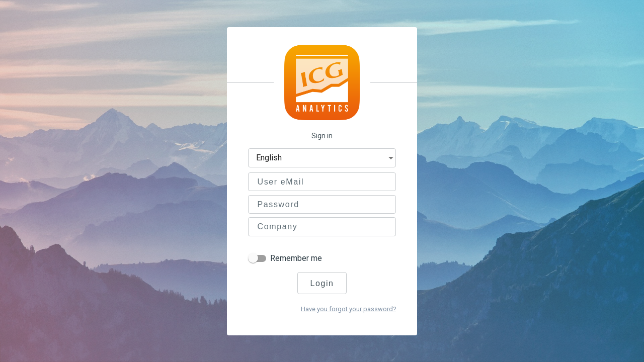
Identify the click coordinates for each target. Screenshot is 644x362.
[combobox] (327, 159)
